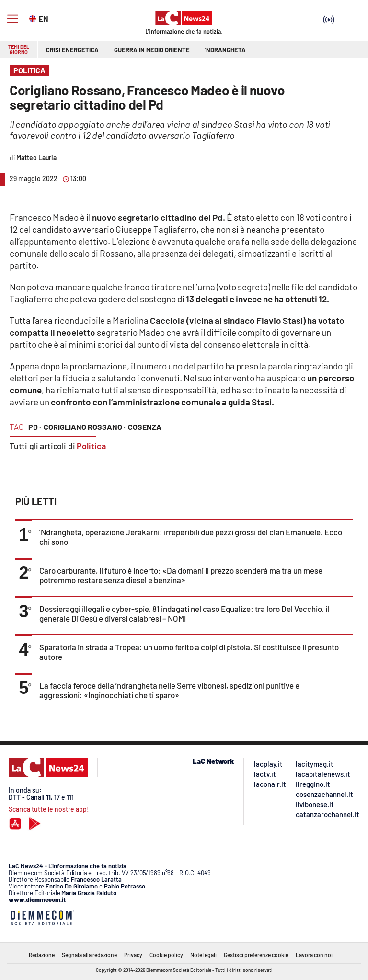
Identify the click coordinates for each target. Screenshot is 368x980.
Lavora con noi (314, 955)
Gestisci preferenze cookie (256, 955)
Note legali (203, 955)
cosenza (145, 427)
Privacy (133, 955)
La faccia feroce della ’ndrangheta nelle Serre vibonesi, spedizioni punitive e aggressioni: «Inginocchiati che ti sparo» (169, 690)
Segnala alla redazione (89, 955)
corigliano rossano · (85, 427)
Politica (91, 446)
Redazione (42, 955)
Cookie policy (166, 955)
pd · (35, 427)
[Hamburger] (13, 19)
